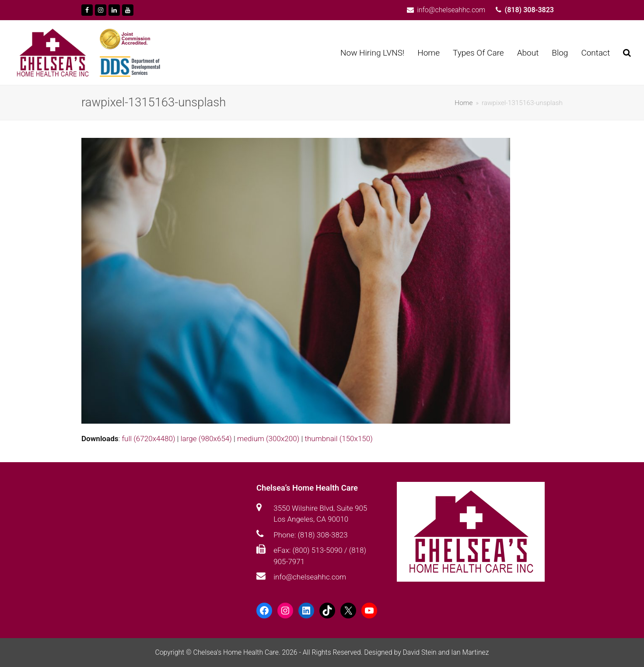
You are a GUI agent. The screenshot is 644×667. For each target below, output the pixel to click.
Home (464, 103)
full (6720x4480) (148, 439)
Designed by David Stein (401, 652)
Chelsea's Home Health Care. (236, 652)
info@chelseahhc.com (310, 577)
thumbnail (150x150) (338, 439)
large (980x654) (206, 439)
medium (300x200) (268, 439)
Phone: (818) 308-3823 (310, 535)
